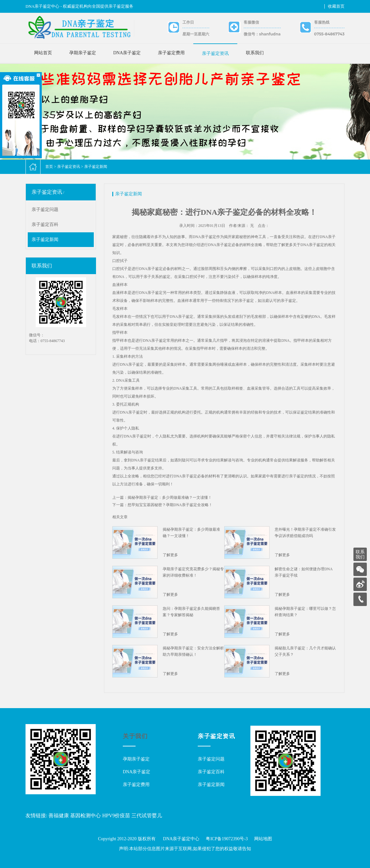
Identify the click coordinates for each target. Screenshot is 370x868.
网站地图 (263, 839)
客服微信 (251, 22)
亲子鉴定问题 (45, 210)
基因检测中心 (85, 816)
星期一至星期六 (196, 34)
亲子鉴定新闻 (96, 167)
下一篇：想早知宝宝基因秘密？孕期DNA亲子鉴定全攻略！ (162, 505)
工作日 (188, 22)
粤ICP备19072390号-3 (227, 839)
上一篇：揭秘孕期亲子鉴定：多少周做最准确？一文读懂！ (162, 498)
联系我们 (255, 53)
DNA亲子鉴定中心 (181, 839)
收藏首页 (336, 6)
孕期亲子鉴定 (83, 53)
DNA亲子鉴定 (127, 53)
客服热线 (322, 22)
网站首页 (43, 53)
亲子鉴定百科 (45, 224)
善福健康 (59, 816)
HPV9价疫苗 (116, 816)
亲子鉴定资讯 (215, 53)
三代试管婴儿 (147, 816)
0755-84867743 (329, 34)
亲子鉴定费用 (171, 53)
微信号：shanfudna (262, 34)
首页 (49, 167)
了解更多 (170, 555)
